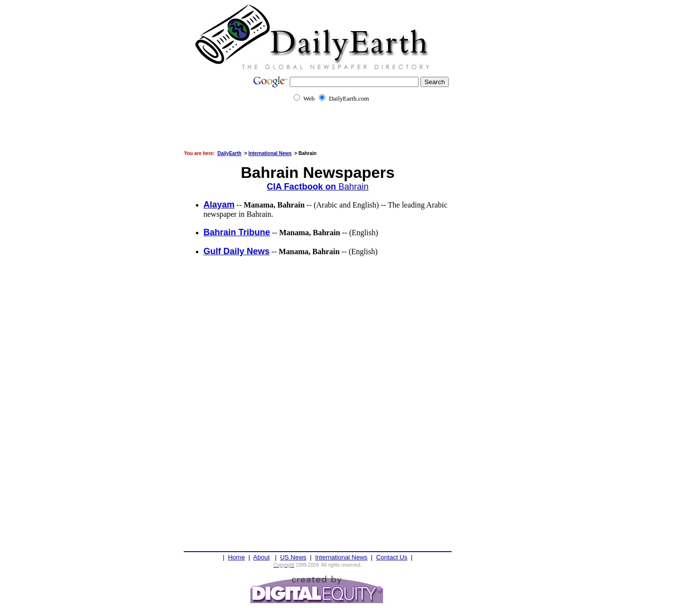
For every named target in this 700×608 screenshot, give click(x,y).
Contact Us (392, 557)
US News (293, 557)
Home (236, 557)
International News (341, 557)
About (262, 557)
